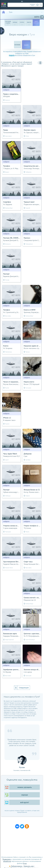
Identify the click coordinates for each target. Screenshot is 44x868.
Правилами (7, 859)
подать (12, 55)
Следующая (24, 688)
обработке (7, 861)
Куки (25, 863)
